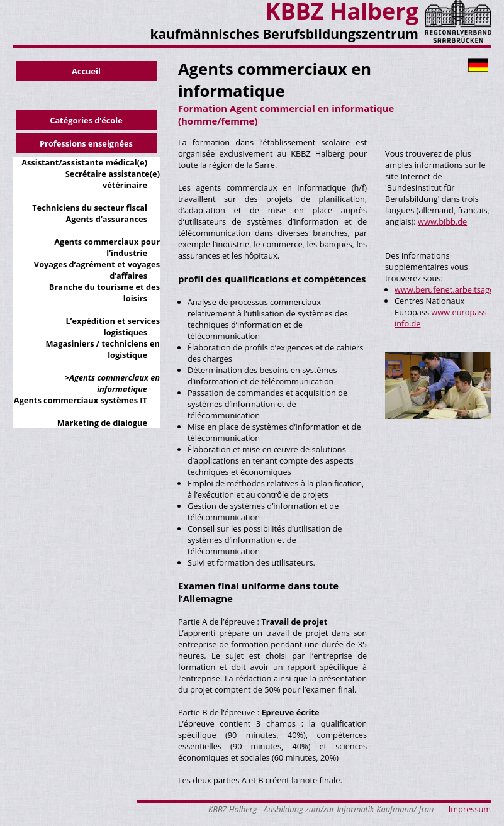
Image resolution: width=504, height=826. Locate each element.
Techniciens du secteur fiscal (90, 208)
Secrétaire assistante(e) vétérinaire (113, 179)
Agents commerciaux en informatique (115, 383)
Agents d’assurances (107, 219)
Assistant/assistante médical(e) (84, 162)
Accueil (86, 71)
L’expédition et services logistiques (113, 326)
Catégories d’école (86, 120)
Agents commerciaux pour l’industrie (107, 247)
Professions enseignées (86, 143)
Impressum (470, 809)
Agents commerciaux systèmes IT (81, 400)
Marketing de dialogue (102, 423)
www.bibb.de (442, 221)
